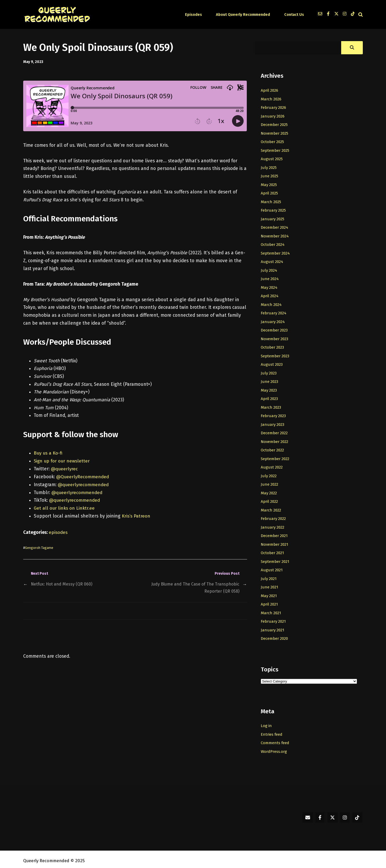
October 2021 (273, 550)
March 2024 (271, 303)
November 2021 (275, 542)
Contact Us (294, 14)
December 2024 (275, 227)
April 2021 (270, 601)
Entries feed (272, 731)
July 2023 (269, 371)
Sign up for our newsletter (62, 461)
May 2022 (269, 490)
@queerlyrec (65, 469)
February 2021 (274, 618)
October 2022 (273, 448)
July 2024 (269, 269)
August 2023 (272, 363)
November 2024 (275, 235)
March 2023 (271, 405)
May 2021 (269, 593)
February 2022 (274, 516)
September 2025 (276, 150)
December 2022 (275, 431)
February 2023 (274, 414)
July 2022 (269, 473)
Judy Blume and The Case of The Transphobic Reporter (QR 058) (194, 587)
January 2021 (272, 627)
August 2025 (272, 159)
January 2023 (273, 422)
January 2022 (273, 524)
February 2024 (274, 312)
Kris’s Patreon (136, 516)
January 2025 (273, 218)
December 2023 (275, 329)
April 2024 (270, 295)
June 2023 (270, 380)
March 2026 (271, 99)
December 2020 (275, 635)
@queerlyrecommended (84, 484)
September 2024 (276, 252)
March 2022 (271, 508)
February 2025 (274, 209)
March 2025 (271, 201)
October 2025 (273, 142)
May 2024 (270, 286)
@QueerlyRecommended (83, 477)
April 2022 (270, 499)
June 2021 (269, 584)
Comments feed (276, 739)
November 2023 (275, 337)
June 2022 (270, 482)
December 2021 (275, 533)
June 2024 (270, 278)
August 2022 (272, 465)
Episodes (200, 14)
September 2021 (276, 558)
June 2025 (270, 175)
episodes (58, 532)
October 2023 (273, 346)
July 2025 (269, 167)
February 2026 (274, 108)
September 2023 (276, 354)
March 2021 (271, 609)
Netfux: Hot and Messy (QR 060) (63, 584)
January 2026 (273, 116)
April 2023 (270, 397)
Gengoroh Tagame (40, 547)
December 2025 (275, 124)
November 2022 (275, 439)
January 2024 (273, 320)
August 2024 (272, 261)
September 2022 (276, 456)
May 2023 (269, 388)
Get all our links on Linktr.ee (64, 508)
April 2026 (270, 90)
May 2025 (269, 184)
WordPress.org (275, 748)
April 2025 (270, 193)
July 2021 (269, 576)
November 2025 (275, 133)
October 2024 (273, 243)
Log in (266, 722)
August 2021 (272, 567)
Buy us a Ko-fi (49, 453)
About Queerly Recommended (246, 14)
